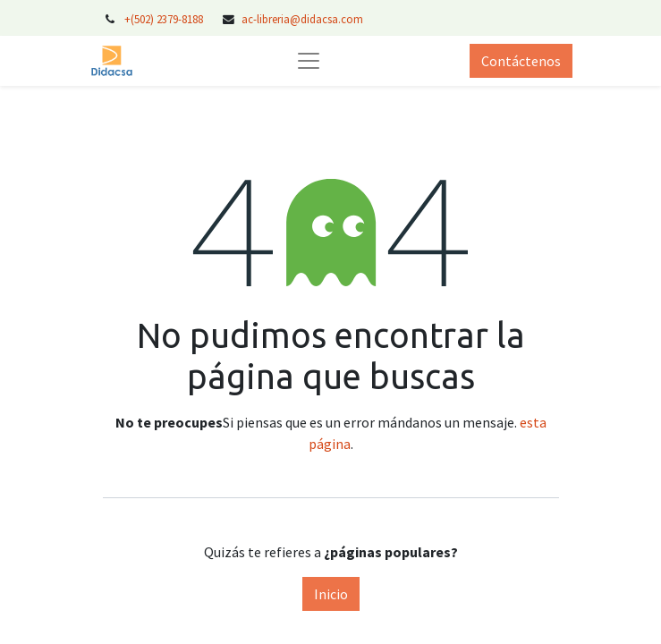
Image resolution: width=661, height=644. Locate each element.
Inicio (331, 594)
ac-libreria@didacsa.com (302, 19)
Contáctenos (521, 61)
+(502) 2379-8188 (165, 19)
